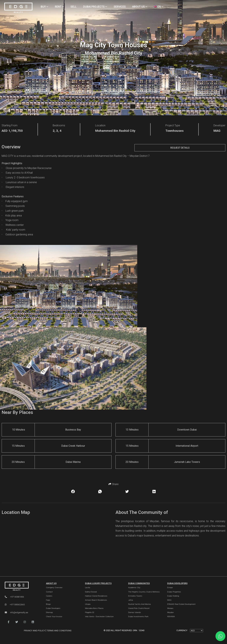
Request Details (180, 148)
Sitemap (49, 612)
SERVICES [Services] (120, 7)
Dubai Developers (177, 583)
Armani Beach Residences (96, 600)
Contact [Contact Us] (49, 592)
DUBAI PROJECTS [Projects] (95, 7)
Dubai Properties (174, 592)
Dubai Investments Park (138, 616)
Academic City (134, 588)
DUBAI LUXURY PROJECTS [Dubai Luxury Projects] (98, 583)
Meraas (170, 608)
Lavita (88, 588)
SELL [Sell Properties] (74, 7)
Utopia (88, 604)
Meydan (170, 612)
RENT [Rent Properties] (59, 7)
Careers (49, 596)
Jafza (131, 600)
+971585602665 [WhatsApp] (15, 605)
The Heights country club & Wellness (144, 592)
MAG (169, 600)
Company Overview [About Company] (54, 588)
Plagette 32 (90, 612)
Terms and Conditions (59, 631)
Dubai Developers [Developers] (53, 608)
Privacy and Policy (35, 631)
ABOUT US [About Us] (140, 7)
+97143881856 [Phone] (14, 597)
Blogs (48, 604)
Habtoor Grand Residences (96, 596)
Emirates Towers (135, 596)
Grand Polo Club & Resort (139, 608)
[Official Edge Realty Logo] (22, 586)
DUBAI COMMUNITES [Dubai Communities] (139, 583)
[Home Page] (18, 8)
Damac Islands (135, 612)
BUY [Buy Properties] (44, 7)
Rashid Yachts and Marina (139, 604)
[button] (8, 622)
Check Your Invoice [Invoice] (54, 616)
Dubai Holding (173, 596)
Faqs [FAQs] (48, 600)
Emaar (170, 588)
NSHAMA (171, 616)
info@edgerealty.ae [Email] (16, 612)
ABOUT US (51, 583)
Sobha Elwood (91, 592)
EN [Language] (159, 7)
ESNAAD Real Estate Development (181, 604)
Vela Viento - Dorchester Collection (99, 616)
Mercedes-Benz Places (94, 608)
